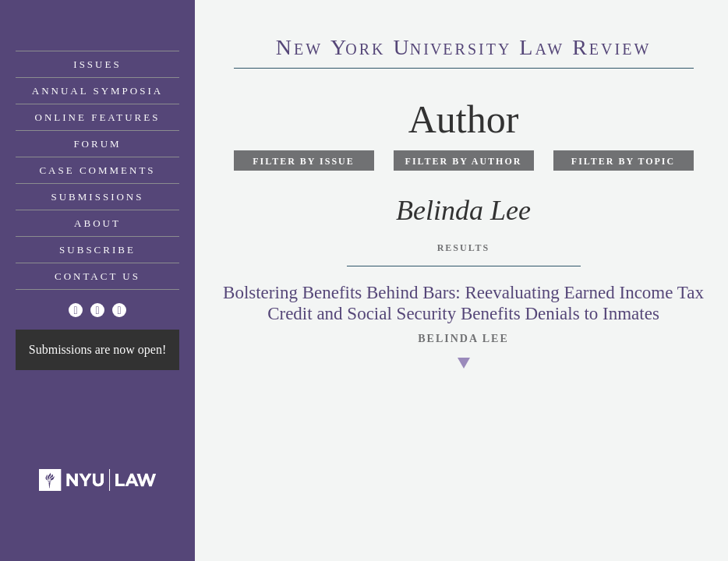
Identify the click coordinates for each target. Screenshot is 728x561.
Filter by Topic (623, 161)
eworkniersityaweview (464, 49)
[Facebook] (97, 310)
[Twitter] (76, 310)
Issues (97, 64)
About (97, 223)
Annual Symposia (97, 91)
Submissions (98, 197)
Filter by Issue (304, 161)
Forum (97, 144)
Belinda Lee (463, 339)
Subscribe (97, 250)
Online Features (98, 117)
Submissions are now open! (97, 349)
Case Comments (97, 170)
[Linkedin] (119, 310)
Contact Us (97, 276)
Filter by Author (464, 161)
